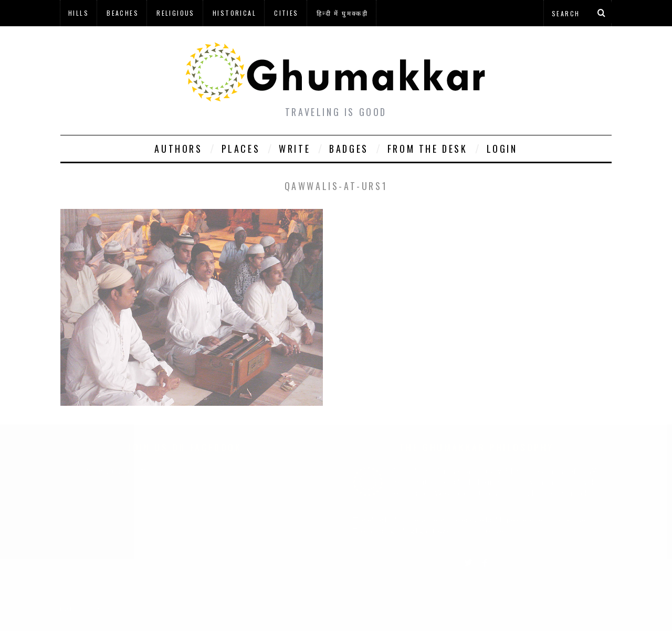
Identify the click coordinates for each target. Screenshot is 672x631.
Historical (234, 13)
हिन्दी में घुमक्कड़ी (342, 13)
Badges (349, 149)
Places (241, 149)
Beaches (123, 13)
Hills (78, 13)
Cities (286, 13)
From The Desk (428, 149)
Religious (176, 13)
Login (502, 149)
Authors (178, 149)
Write (295, 149)
